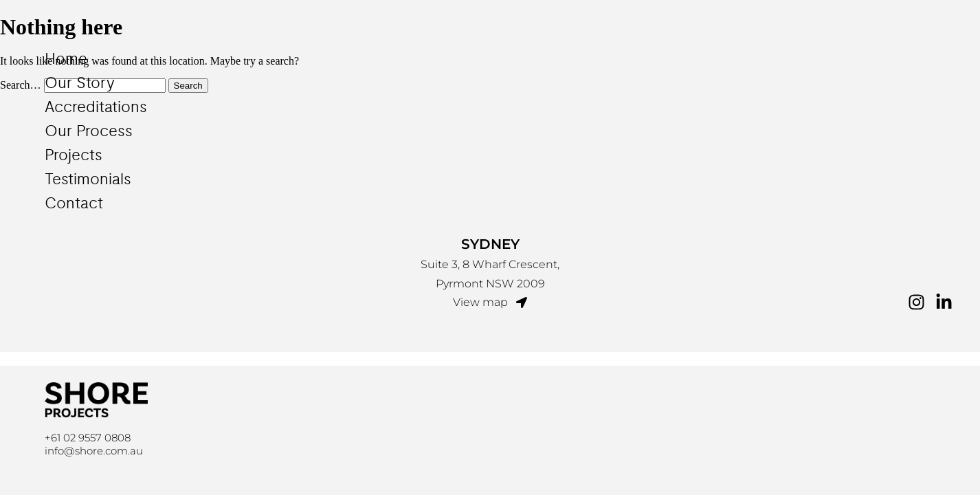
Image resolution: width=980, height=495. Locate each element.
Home (66, 59)
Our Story (80, 83)
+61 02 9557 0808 (88, 438)
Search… (21, 85)
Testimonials (88, 179)
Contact (74, 203)
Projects (74, 155)
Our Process (89, 131)
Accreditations (96, 107)
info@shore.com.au (94, 451)
